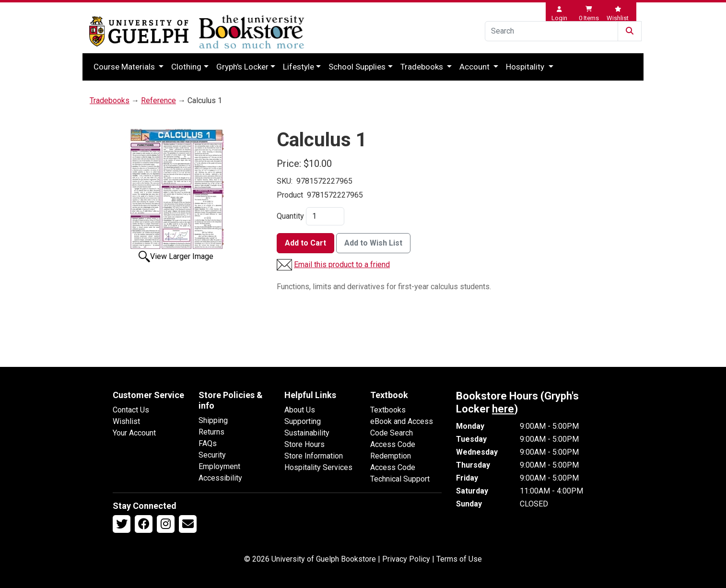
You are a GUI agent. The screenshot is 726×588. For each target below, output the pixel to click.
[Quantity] (325, 216)
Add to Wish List (373, 243)
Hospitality (526, 67)
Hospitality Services (318, 467)
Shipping (213, 420)
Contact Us (131, 410)
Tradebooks (423, 67)
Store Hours (304, 444)
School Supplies (357, 67)
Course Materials (125, 67)
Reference (158, 100)
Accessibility (220, 478)
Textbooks (388, 410)
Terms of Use (459, 559)
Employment (219, 466)
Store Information (314, 456)
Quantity (290, 216)
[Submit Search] (630, 31)
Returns (211, 432)
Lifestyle (299, 67)
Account (475, 67)
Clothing (186, 67)
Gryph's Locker (242, 67)
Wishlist (126, 421)
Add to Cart (305, 243)
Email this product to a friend (342, 265)
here (503, 409)
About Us (300, 410)
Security (212, 455)
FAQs (208, 443)
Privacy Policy (406, 559)
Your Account (134, 433)
